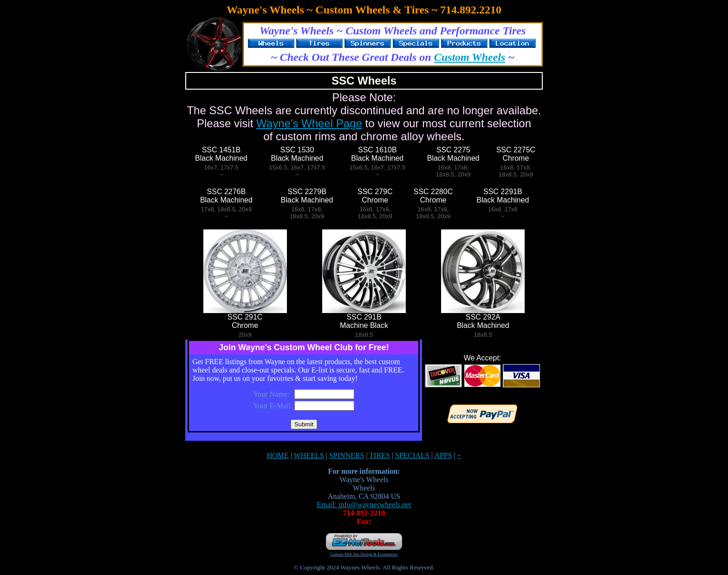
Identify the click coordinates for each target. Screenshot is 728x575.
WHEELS (309, 455)
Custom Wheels (470, 57)
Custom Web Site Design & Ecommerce (364, 554)
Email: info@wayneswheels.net (364, 505)
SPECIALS (412, 455)
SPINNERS (347, 455)
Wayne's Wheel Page (309, 123)
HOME (278, 455)
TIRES (379, 455)
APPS (443, 455)
